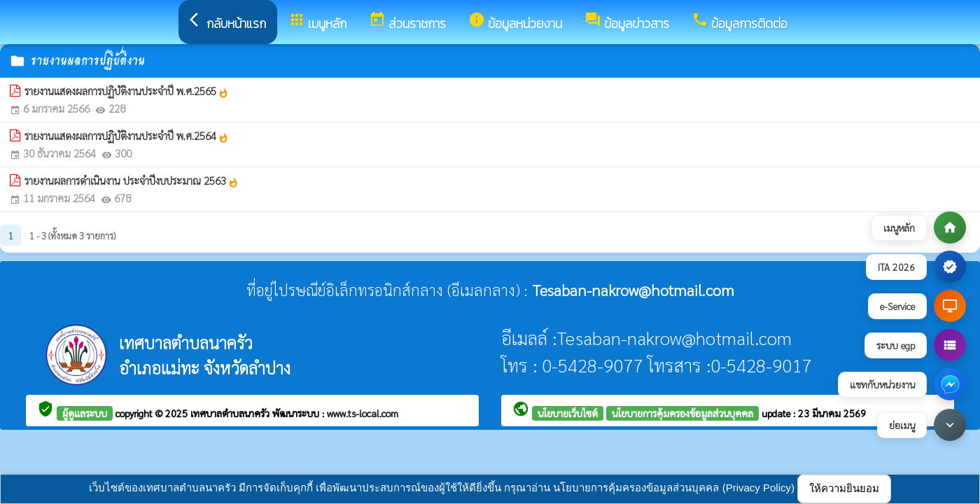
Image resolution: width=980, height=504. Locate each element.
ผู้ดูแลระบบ (85, 413)
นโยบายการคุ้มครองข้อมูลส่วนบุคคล (682, 413)
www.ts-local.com (363, 413)
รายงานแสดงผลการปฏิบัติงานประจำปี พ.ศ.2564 (127, 136)
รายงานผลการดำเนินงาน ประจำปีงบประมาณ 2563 (132, 181)
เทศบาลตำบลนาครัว (231, 413)
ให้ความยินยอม (844, 488)
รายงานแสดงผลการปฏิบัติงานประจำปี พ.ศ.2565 (127, 91)
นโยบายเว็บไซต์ (568, 413)
